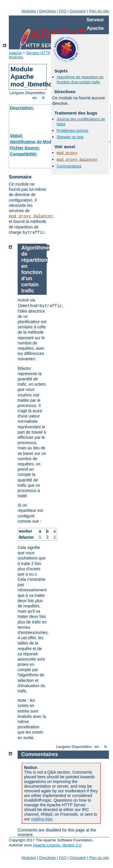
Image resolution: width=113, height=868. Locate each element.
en (35, 98)
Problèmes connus (72, 130)
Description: (22, 108)
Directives (47, 11)
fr (44, 98)
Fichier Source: (25, 148)
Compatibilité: (24, 154)
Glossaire (78, 11)
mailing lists (42, 819)
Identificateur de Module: (34, 142)
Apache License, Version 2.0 (57, 845)
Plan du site (99, 11)
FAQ (63, 11)
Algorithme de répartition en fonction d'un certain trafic (80, 79)
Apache (15, 53)
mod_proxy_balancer (31, 216)
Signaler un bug (70, 137)
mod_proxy (67, 153)
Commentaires (69, 166)
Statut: (16, 136)
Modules (29, 11)
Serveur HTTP (38, 53)
